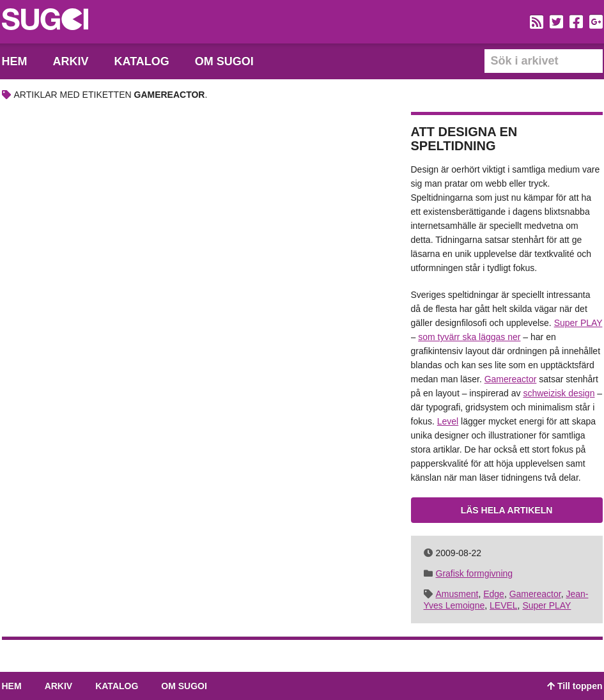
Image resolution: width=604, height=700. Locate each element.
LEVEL (504, 605)
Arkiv (71, 61)
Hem (15, 61)
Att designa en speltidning (464, 139)
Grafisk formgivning (475, 573)
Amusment (457, 594)
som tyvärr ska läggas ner (469, 337)
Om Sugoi (224, 61)
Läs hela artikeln (507, 510)
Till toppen (575, 686)
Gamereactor (511, 379)
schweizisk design (559, 393)
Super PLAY (578, 323)
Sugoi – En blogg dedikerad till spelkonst (45, 21)
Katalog (142, 61)
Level (448, 421)
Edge (494, 594)
